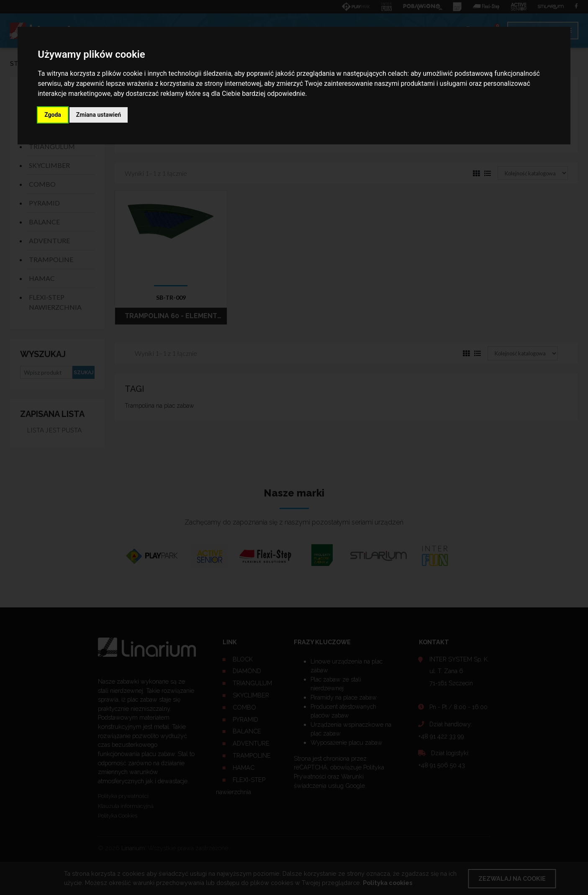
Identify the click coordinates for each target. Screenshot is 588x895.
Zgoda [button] (53, 115)
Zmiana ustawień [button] (99, 115)
